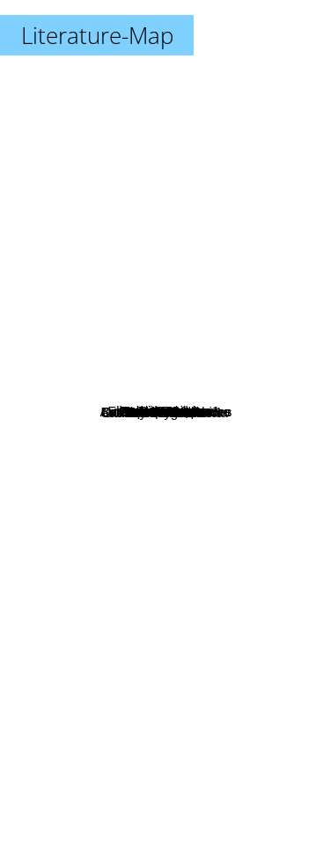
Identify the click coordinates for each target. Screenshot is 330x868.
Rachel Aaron (203, 578)
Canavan (121, 231)
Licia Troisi (123, 553)
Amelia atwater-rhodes (220, 445)
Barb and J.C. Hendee (206, 412)
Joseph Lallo (96, 468)
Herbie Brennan (152, 309)
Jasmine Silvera (159, 329)
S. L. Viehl (240, 345)
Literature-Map (97, 35)
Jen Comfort (137, 392)
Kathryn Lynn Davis (198, 515)
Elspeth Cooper (118, 416)
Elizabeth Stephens (139, 371)
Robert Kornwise (106, 450)
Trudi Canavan (119, 256)
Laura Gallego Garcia (183, 612)
